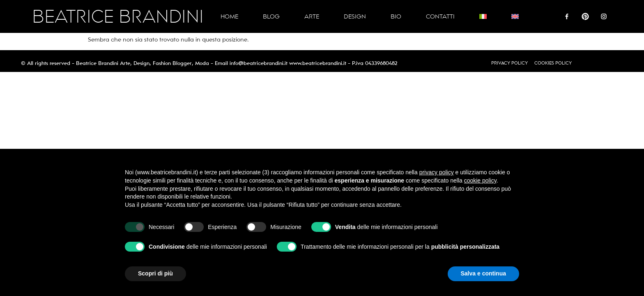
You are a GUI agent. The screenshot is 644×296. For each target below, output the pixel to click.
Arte (312, 16)
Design (355, 16)
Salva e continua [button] (483, 273)
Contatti (440, 16)
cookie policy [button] (480, 180)
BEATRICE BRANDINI (118, 17)
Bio (396, 16)
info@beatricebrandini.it (259, 63)
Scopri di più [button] (155, 273)
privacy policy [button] (437, 172)
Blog (271, 16)
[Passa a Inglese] (515, 16)
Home (229, 16)
